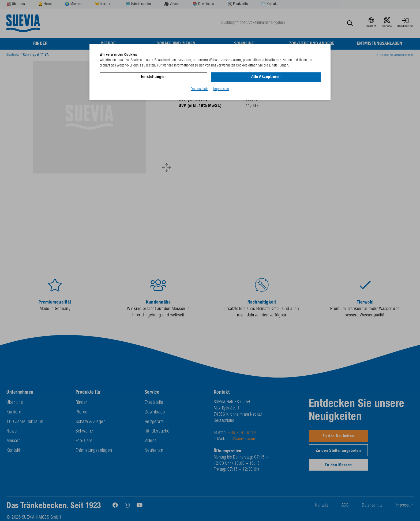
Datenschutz (200, 89)
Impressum (221, 89)
